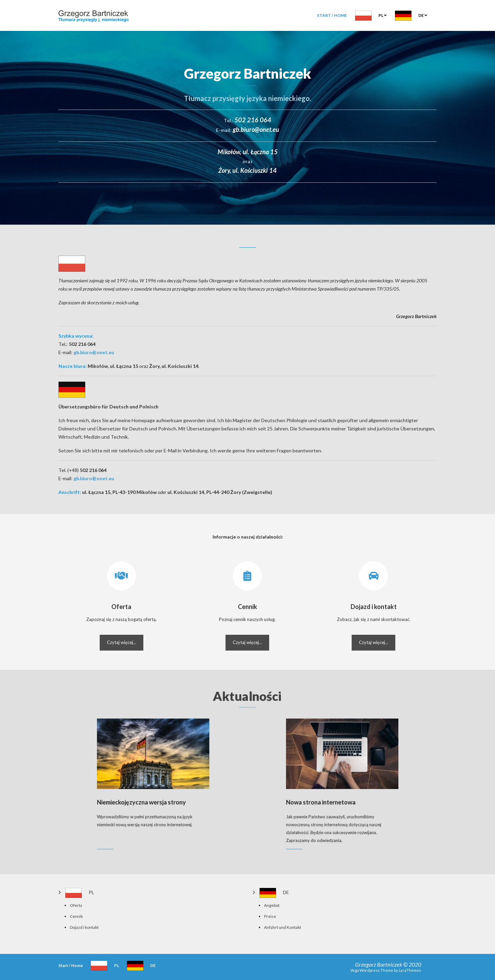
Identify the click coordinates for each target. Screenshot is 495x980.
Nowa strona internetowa (331, 796)
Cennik (76, 916)
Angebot (272, 905)
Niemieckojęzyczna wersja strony (147, 796)
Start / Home (332, 15)
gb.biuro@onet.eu (94, 352)
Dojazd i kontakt (84, 927)
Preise (270, 916)
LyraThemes (410, 970)
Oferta (76, 905)
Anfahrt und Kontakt (283, 927)
